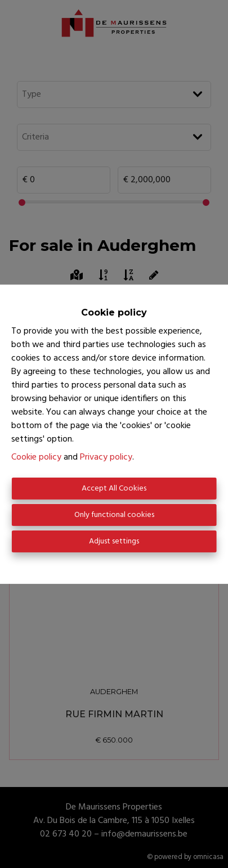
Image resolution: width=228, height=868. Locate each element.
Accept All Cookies (114, 489)
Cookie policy (36, 457)
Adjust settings (114, 541)
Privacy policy (106, 457)
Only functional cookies (114, 515)
